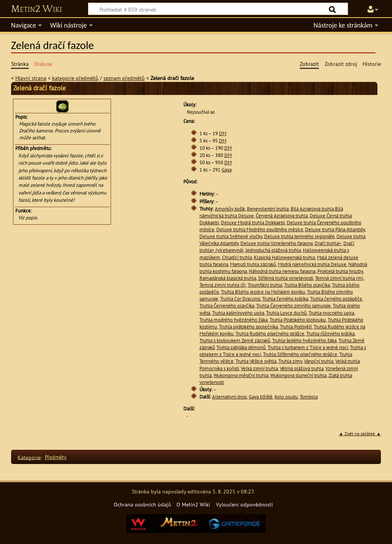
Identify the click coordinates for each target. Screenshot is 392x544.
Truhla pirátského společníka (248, 327)
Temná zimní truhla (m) (339, 278)
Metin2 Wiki (37, 9)
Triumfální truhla (265, 285)
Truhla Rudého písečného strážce (270, 334)
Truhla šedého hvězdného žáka (304, 341)
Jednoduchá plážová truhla (273, 250)
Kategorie (29, 457)
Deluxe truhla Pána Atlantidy (335, 230)
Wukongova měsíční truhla (241, 375)
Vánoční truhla (319, 361)
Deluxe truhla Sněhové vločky (231, 236)
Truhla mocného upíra (331, 313)
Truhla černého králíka (285, 299)
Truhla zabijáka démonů (241, 347)
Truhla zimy (290, 361)
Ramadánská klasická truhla (228, 278)
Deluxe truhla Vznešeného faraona (277, 243)
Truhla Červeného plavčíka (227, 306)
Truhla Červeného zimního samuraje (293, 306)
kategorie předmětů (75, 78)
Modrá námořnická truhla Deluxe (312, 264)
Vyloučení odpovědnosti (244, 504)
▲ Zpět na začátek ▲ (360, 434)
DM (223, 133)
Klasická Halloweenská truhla (284, 257)
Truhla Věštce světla (256, 361)
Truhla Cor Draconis (240, 299)
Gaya (227, 170)
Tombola (309, 397)
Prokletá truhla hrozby (340, 271)
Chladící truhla (237, 257)
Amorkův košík (230, 209)
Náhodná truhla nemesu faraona (282, 271)
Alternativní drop (229, 397)
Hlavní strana (31, 78)
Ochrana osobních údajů (142, 504)
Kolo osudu (286, 397)
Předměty (56, 457)
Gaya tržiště (261, 397)
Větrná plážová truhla (302, 368)
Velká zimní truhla (259, 368)
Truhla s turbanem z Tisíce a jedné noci (308, 347)
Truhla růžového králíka (330, 334)
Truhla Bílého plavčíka (307, 285)
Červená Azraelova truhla (282, 216)
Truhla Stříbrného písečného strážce (300, 354)
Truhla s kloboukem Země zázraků (235, 341)
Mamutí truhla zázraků (253, 264)
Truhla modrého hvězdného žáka (234, 320)
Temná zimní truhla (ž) (223, 285)
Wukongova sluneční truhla (298, 375)
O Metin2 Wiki (193, 504)
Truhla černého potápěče (336, 299)
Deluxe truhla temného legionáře (299, 236)
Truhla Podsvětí (296, 327)
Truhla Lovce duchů (286, 313)
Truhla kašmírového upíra (238, 313)
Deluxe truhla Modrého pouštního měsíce (260, 230)
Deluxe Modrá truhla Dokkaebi (253, 223)
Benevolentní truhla (268, 209)
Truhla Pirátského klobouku (298, 320)
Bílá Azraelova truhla (312, 209)
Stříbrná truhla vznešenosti (286, 278)
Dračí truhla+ (328, 243)
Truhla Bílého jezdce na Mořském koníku (263, 292)
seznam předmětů (124, 78)
